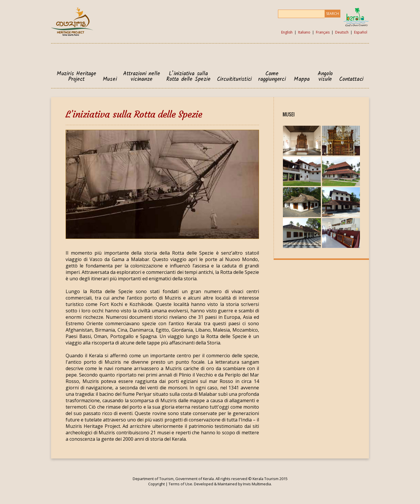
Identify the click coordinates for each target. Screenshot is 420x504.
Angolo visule (325, 77)
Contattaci (351, 79)
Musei (110, 79)
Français (323, 32)
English (287, 32)
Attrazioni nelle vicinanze (141, 77)
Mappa (302, 79)
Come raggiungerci (272, 77)
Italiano (304, 32)
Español (361, 32)
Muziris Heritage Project (76, 77)
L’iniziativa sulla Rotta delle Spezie (188, 77)
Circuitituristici (235, 79)
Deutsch (342, 32)
